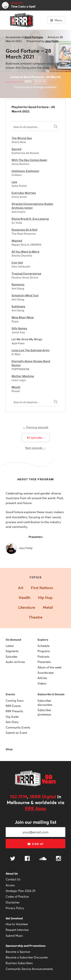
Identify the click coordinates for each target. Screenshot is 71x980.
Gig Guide (12, 717)
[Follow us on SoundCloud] (43, 859)
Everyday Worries (24, 193)
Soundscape (46, 673)
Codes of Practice (17, 896)
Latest (10, 646)
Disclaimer (13, 902)
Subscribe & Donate (51, 694)
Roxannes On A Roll (24, 230)
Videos (42, 683)
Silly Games (19, 328)
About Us (12, 874)
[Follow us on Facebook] (27, 859)
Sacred (16, 149)
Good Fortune (34, 37)
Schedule (43, 646)
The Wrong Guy (22, 138)
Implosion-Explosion (25, 171)
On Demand (13, 640)
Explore (43, 640)
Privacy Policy (15, 908)
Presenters (44, 662)
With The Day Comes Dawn (29, 160)
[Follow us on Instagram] (59, 859)
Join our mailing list (36, 822)
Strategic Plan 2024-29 (21, 891)
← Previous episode (35, 427)
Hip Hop (45, 598)
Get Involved (14, 918)
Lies (14, 182)
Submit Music (14, 936)
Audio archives (15, 662)
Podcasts (43, 657)
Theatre (36, 617)
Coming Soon (15, 701)
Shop (9, 749)
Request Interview (17, 930)
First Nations (42, 588)
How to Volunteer (17, 924)
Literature (27, 607)
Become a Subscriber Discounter (27, 957)
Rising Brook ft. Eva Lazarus (30, 219)
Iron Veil (17, 263)
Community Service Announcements (29, 969)
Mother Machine (23, 376)
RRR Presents (14, 711)
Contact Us (13, 879)
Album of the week (50, 667)
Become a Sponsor (18, 952)
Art (21, 588)
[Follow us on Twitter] (13, 859)
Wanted (17, 241)
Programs (44, 651)
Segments (12, 651)
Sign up (35, 844)
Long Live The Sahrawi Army (31, 350)
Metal (48, 607)
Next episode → (35, 448)
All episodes (35, 438)
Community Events (18, 727)
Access (10, 885)
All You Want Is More (25, 252)
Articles (42, 678)
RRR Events (13, 706)
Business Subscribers (19, 963)
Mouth (16, 387)
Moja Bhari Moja (23, 317)
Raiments (18, 285)
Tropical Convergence (26, 274)
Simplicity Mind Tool (25, 295)
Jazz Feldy (52, 41)
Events (10, 694)
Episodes (12, 657)
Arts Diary (12, 722)
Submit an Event (16, 733)
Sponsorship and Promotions (26, 946)
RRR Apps (36, 808)
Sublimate (18, 306)
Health (25, 598)
